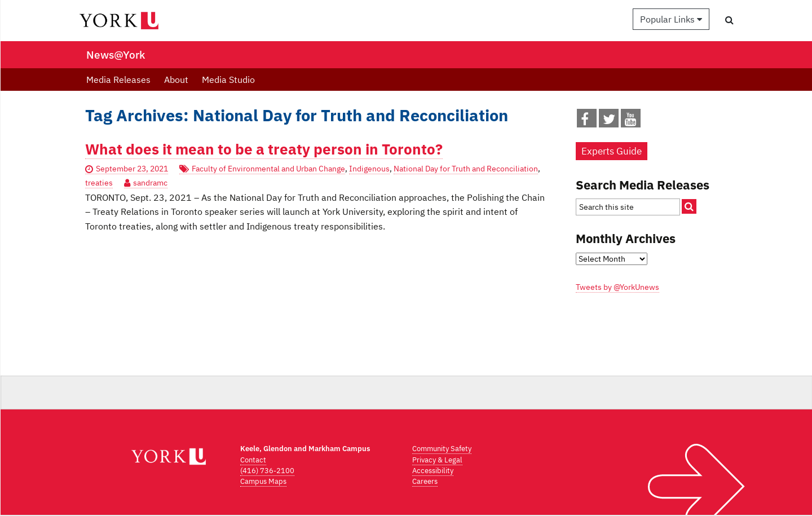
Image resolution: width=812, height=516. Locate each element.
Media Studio (228, 80)
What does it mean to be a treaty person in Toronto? (264, 149)
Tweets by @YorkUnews (617, 287)
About (176, 80)
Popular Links (671, 19)
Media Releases (118, 80)
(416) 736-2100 (267, 471)
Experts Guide (612, 151)
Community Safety (442, 449)
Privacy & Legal (437, 460)
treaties (99, 183)
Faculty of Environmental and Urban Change (268, 169)
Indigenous (369, 169)
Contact (253, 460)
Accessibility (433, 471)
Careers (425, 481)
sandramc (150, 183)
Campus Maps (263, 481)
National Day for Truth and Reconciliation (466, 169)
